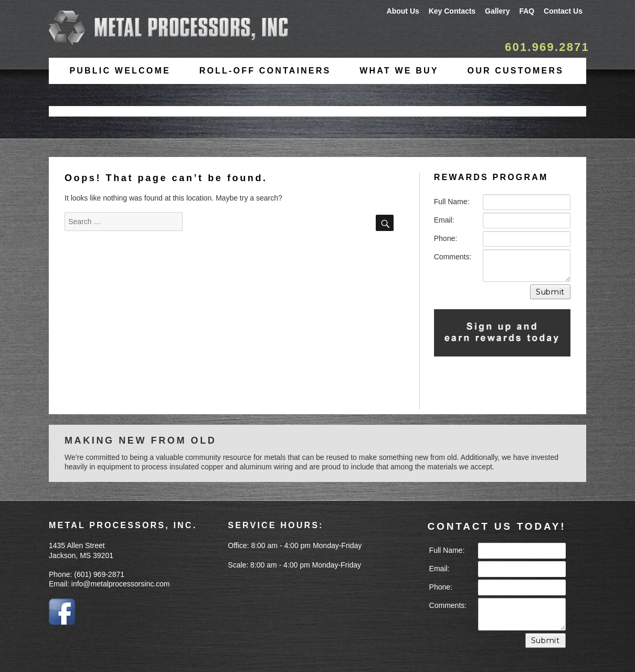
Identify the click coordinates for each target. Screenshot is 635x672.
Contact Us (563, 11)
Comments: (453, 257)
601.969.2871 (547, 47)
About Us (403, 11)
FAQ (527, 11)
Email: (444, 220)
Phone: (446, 238)
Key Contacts (452, 11)
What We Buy (399, 71)
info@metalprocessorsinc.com (121, 584)
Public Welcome (120, 71)
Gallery (497, 11)
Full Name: (452, 202)
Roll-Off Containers (265, 71)
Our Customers (515, 71)
